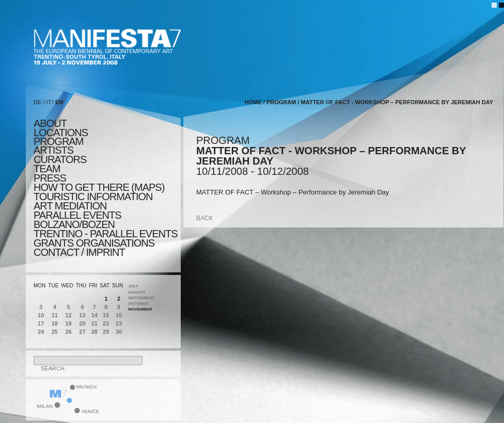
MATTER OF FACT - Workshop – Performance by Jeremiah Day (397, 102)
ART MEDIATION (70, 206)
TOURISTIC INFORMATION (93, 197)
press (50, 178)
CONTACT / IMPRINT (79, 252)
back (205, 218)
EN (59, 102)
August (137, 292)
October (138, 304)
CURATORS (60, 159)
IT (49, 102)
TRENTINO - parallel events (106, 234)
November (140, 309)
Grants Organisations (94, 243)
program (58, 141)
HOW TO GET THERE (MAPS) (99, 187)
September (141, 298)
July (133, 286)
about (50, 123)
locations (61, 133)
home (253, 102)
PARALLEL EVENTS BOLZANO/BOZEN (77, 220)
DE (37, 102)
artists (53, 150)
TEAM (47, 169)
